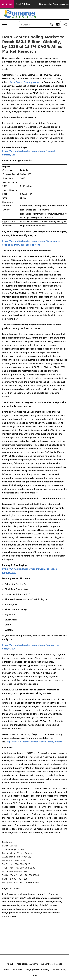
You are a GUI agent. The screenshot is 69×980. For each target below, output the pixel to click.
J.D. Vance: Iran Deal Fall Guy (17, 4)
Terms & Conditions (13, 970)
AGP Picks (7, 4)
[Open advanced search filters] (58, 24)
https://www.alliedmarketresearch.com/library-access (34, 742)
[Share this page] (65, 24)
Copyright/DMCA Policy (37, 970)
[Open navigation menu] (5, 24)
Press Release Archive (27, 964)
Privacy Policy (59, 970)
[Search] (34, 24)
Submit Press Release (51, 964)
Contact (35, 975)
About (10, 964)
